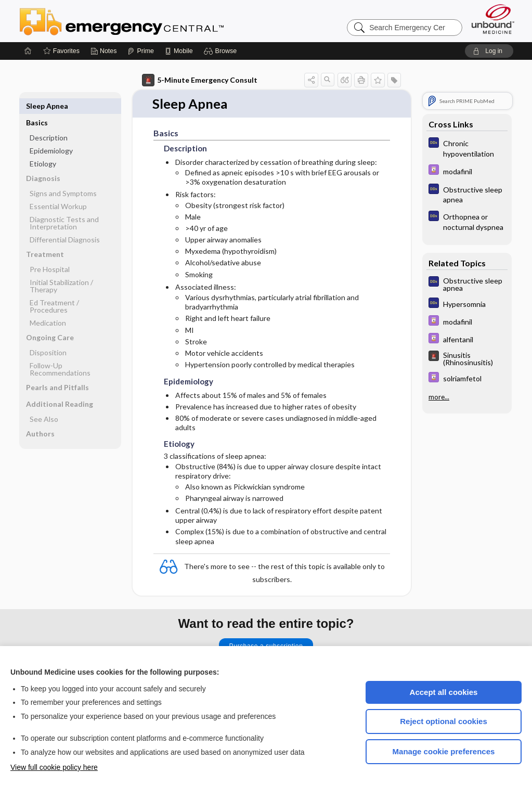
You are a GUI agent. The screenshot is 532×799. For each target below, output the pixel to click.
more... (439, 397)
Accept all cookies (444, 692)
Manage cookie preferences (444, 751)
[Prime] (140, 51)
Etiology (43, 147)
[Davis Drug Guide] (467, 171)
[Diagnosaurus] (467, 148)
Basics (37, 106)
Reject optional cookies (444, 721)
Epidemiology (51, 134)
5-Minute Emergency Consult (200, 80)
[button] (222, 51)
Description (49, 121)
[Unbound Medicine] (493, 19)
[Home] (28, 51)
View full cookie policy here (54, 767)
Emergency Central (149, 21)
